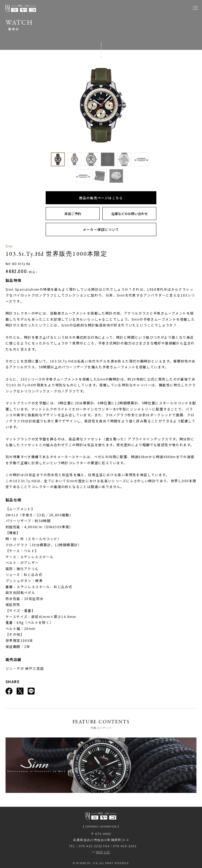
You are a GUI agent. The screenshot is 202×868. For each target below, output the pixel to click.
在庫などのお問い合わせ (130, 214)
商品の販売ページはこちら (101, 198)
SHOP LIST (103, 852)
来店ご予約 (73, 214)
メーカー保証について (101, 229)
